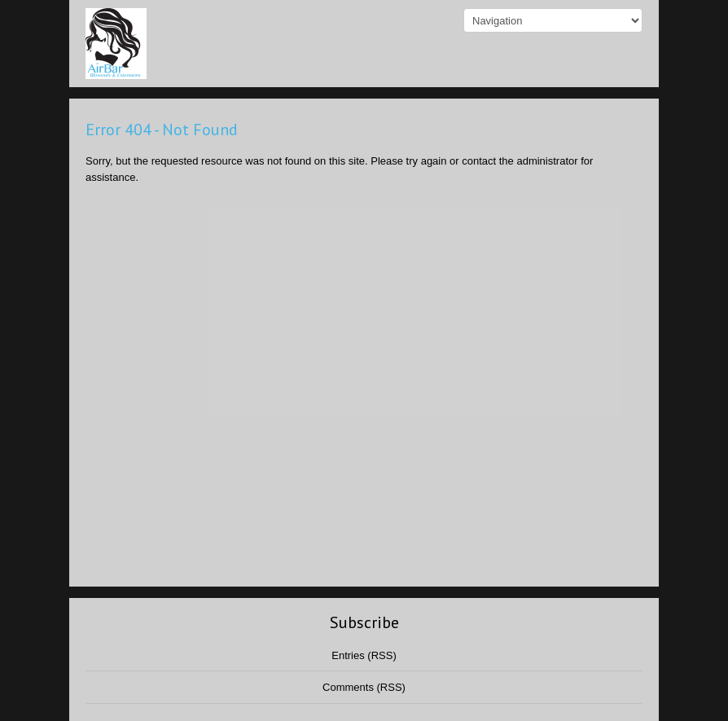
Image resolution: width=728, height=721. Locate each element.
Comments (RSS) (364, 687)
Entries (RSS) (364, 655)
